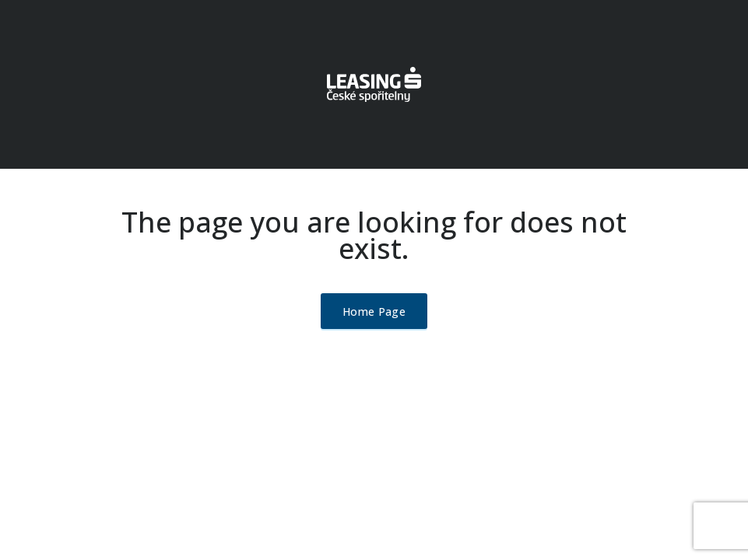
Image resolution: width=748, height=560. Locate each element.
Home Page (374, 311)
